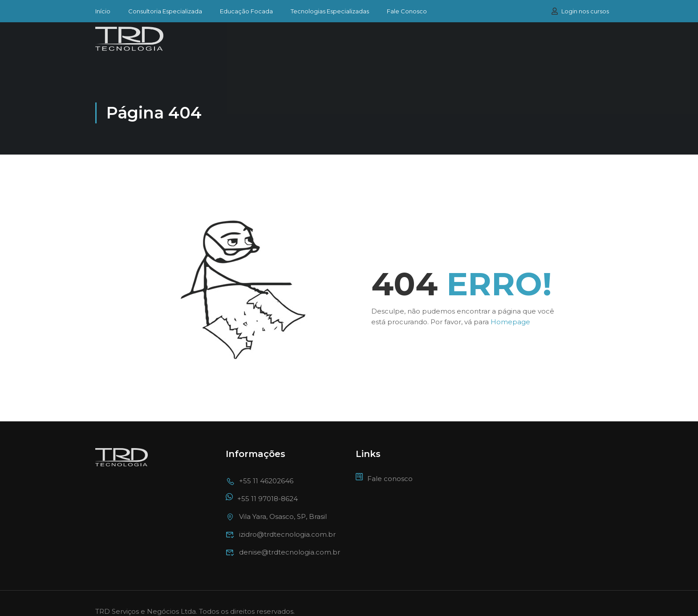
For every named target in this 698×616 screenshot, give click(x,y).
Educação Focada (246, 11)
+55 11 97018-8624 (262, 482)
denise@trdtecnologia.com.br (283, 536)
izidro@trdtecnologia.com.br (281, 518)
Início (103, 11)
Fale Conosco (407, 11)
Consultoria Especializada (165, 11)
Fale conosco (384, 462)
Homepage (510, 306)
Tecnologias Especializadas (330, 11)
